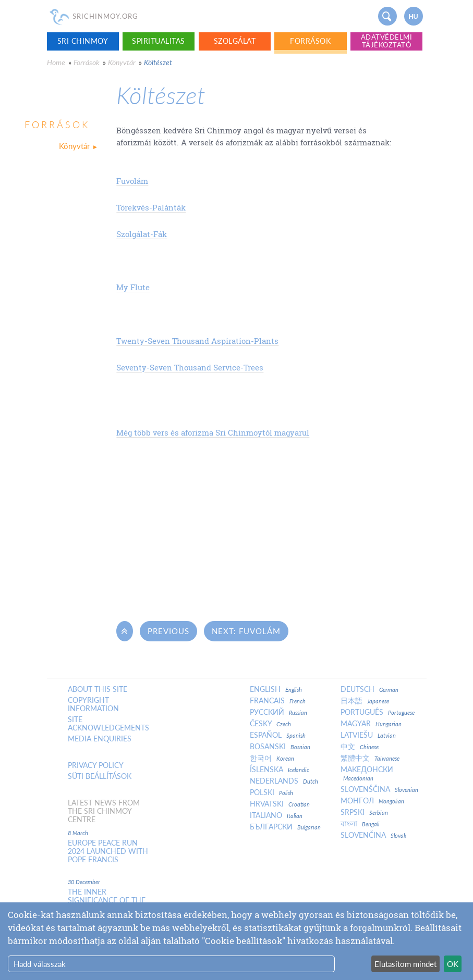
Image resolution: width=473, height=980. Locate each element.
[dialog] (236, 941)
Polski (271, 792)
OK (453, 964)
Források (310, 41)
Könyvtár (122, 62)
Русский (278, 712)
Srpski (364, 812)
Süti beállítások (100, 776)
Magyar (371, 724)
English (276, 689)
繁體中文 (370, 758)
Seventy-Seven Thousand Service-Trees (190, 367)
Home (56, 62)
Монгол (372, 801)
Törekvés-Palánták (151, 207)
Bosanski (280, 747)
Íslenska (280, 770)
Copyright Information (93, 704)
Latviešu (368, 735)
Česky (270, 724)
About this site (98, 689)
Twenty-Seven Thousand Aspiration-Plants (197, 341)
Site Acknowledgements (108, 724)
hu (413, 17)
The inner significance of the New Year (107, 900)
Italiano (276, 815)
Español (278, 735)
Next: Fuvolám (246, 631)
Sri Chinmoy (83, 41)
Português (378, 712)
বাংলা (360, 824)
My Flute (133, 287)
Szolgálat (235, 41)
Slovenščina (379, 789)
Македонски (367, 773)
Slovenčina (373, 835)
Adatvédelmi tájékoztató (387, 41)
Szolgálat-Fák (142, 234)
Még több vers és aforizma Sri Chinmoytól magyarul (213, 432)
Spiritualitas (159, 41)
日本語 (365, 701)
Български (285, 827)
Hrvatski (280, 804)
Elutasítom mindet (405, 964)
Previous (168, 631)
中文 (360, 747)
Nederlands (284, 781)
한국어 (272, 758)
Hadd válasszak (40, 964)
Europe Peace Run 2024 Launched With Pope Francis (108, 851)
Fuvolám (132, 181)
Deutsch (369, 689)
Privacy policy (96, 765)
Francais (278, 701)
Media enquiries (100, 739)
